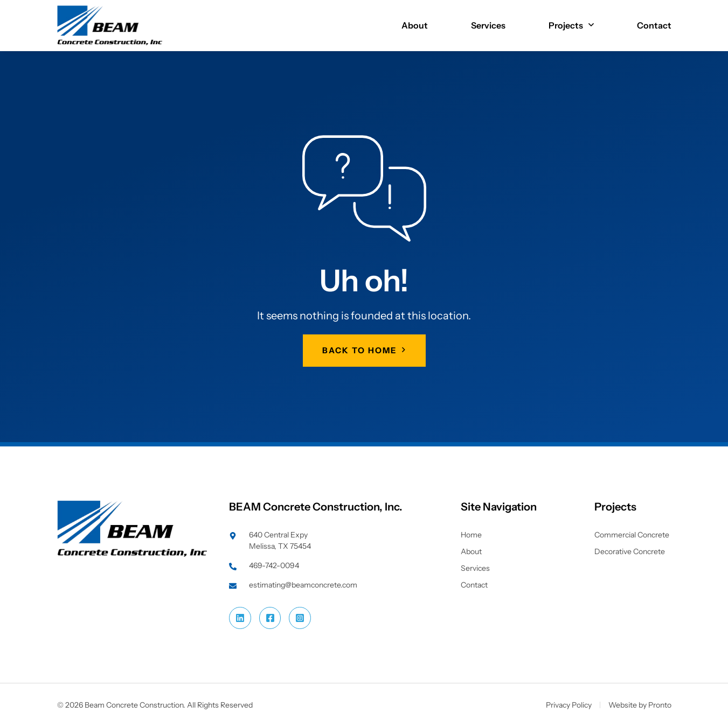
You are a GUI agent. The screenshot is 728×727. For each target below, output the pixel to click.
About (415, 25)
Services (488, 25)
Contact (654, 25)
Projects (571, 25)
